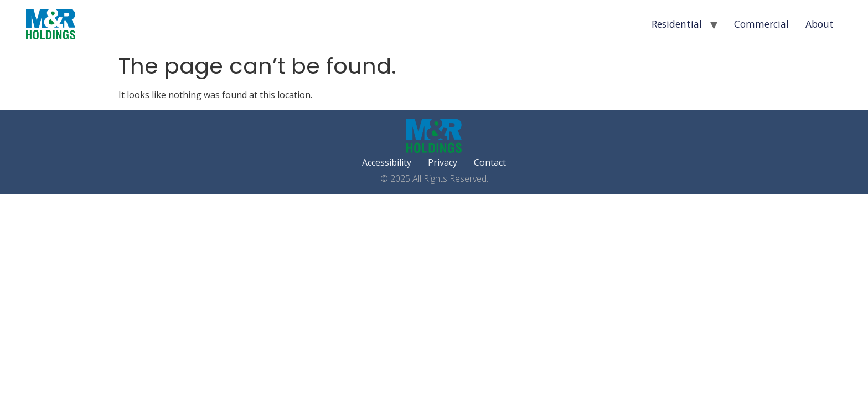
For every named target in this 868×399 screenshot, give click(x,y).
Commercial (761, 24)
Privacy (443, 162)
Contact (490, 162)
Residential (677, 24)
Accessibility (387, 162)
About (820, 24)
